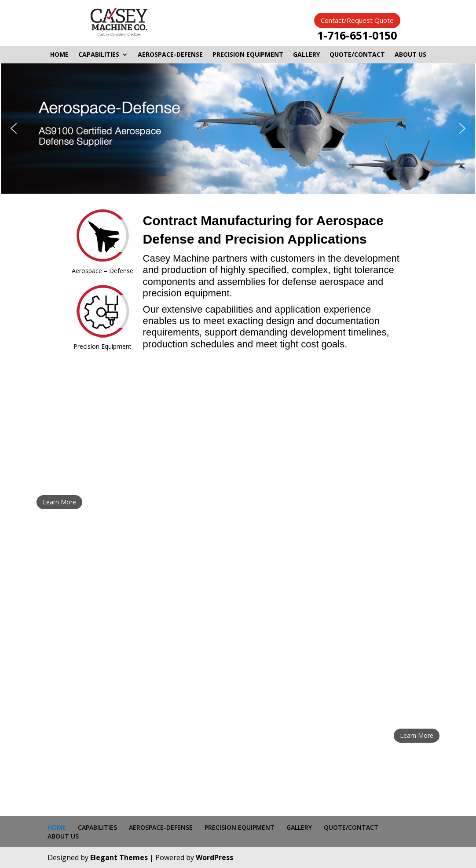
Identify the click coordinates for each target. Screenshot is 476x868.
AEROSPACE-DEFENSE (170, 55)
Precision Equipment (103, 346)
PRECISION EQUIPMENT (248, 55)
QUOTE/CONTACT (357, 55)
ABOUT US (410, 55)
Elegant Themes (119, 857)
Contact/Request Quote (357, 20)
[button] (14, 128)
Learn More (59, 502)
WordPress (214, 857)
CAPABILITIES (99, 55)
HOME (59, 55)
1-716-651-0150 (357, 35)
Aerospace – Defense (103, 271)
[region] (238, 129)
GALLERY (306, 55)
